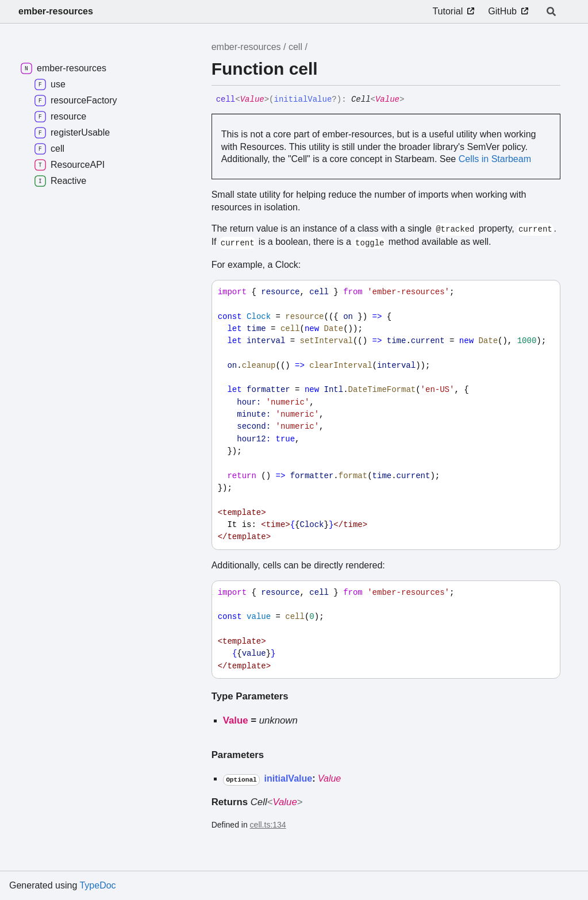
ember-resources (56, 11)
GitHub (502, 11)
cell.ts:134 (268, 825)
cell (295, 47)
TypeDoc (97, 885)
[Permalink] (413, 100)
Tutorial (447, 11)
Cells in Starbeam (495, 159)
